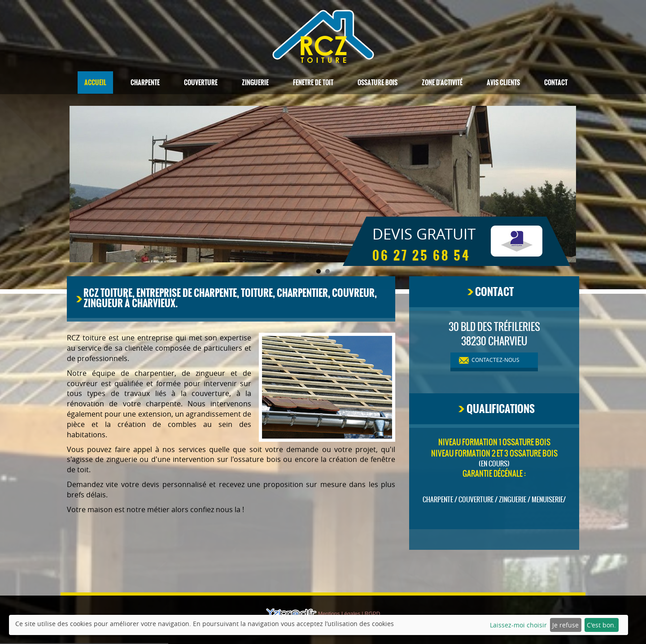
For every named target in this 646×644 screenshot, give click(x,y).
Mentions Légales (339, 614)
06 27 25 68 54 (421, 256)
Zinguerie (255, 83)
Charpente (145, 83)
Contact (556, 83)
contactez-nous (495, 360)
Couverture (201, 83)
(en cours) (494, 463)
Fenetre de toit (313, 83)
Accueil (95, 83)
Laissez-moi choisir (518, 625)
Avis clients (503, 83)
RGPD (373, 614)
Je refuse (565, 625)
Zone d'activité (442, 83)
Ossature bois (378, 83)
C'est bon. (601, 625)
